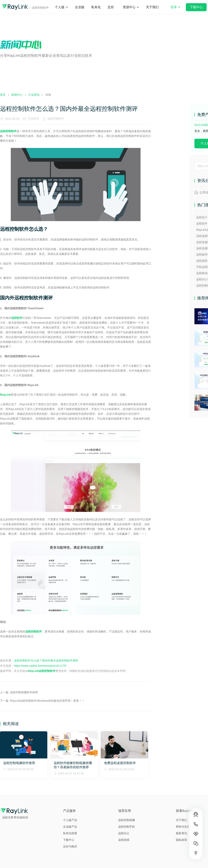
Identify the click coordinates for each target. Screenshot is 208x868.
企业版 (80, 7)
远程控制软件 (56, 119)
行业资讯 (33, 119)
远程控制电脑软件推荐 (24, 692)
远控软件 (17, 318)
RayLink (5, 395)
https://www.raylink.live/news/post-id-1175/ (40, 666)
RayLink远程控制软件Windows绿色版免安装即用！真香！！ (47, 701)
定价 (111, 7)
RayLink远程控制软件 (42, 671)
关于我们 (152, 7)
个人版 (60, 7)
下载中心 (196, 7)
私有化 (96, 7)
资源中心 (129, 7)
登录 (175, 10)
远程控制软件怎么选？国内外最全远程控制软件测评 (46, 660)
